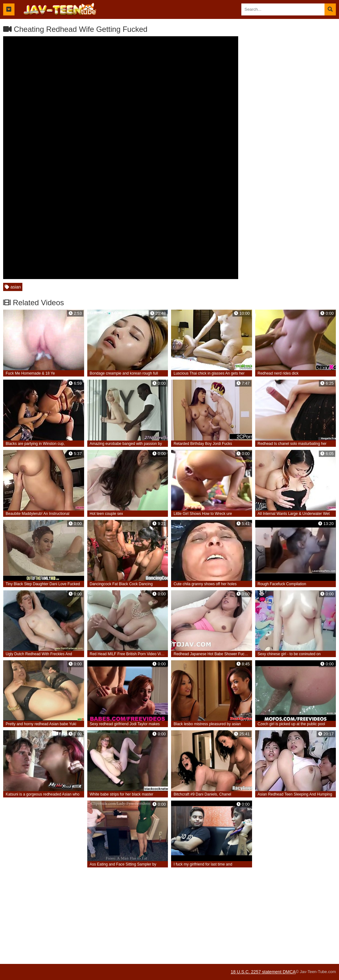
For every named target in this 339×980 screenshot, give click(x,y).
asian (13, 287)
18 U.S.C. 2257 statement (257, 972)
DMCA (289, 972)
